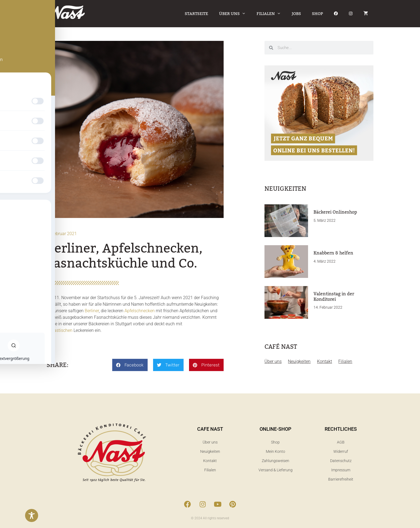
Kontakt (325, 361)
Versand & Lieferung (276, 470)
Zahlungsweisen (276, 461)
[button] (130, 365)
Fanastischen (60, 330)
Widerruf (341, 451)
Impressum (341, 470)
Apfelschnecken (140, 311)
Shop (317, 14)
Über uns (235, 14)
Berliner (92, 311)
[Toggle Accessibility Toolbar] (32, 515)
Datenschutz (341, 461)
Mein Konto (276, 451)
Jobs (296, 14)
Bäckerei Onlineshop (335, 212)
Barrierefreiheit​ (341, 479)
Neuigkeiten (300, 361)
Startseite (196, 14)
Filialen (271, 14)
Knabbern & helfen (333, 253)
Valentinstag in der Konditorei (334, 297)
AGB (341, 442)
